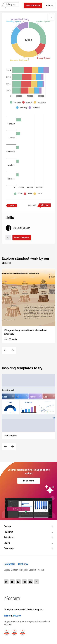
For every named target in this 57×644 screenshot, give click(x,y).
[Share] (8, 238)
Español (32, 570)
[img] (18, 70)
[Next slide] (12, 350)
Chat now (23, 564)
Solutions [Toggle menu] (9, 537)
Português (23, 570)
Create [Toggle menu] (7, 526)
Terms (7, 616)
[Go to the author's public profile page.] (18, 228)
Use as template (33, 5)
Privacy (17, 616)
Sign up (50, 6)
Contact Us (9, 564)
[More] (51, 17)
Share (13, 206)
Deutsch (14, 570)
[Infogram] (10, 5)
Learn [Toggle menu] (7, 543)
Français (41, 570)
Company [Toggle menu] (9, 548)
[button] (16, 102)
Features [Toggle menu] (8, 532)
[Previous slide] (5, 350)
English (7, 570)
